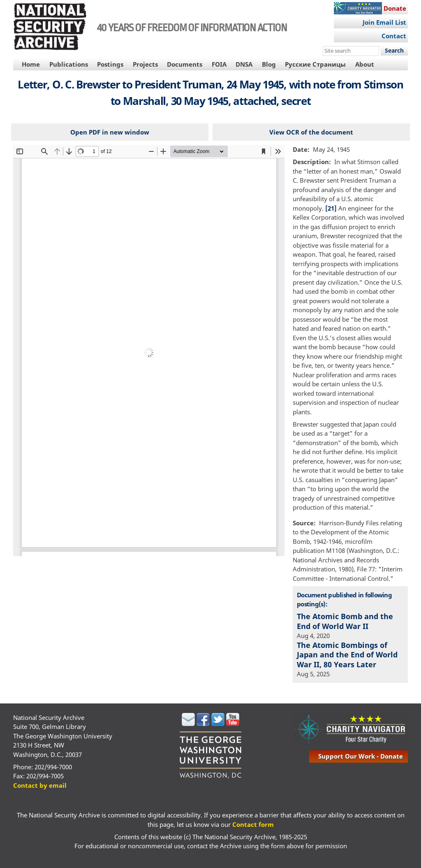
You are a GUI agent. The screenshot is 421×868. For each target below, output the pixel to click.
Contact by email (40, 785)
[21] (331, 208)
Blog (269, 64)
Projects (145, 64)
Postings (110, 64)
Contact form (253, 824)
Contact (394, 36)
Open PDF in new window (110, 132)
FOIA (219, 64)
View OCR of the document (311, 132)
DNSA (244, 64)
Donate (395, 8)
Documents (185, 64)
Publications (69, 64)
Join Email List (384, 22)
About (365, 64)
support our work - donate (361, 756)
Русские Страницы (315, 64)
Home (31, 64)
